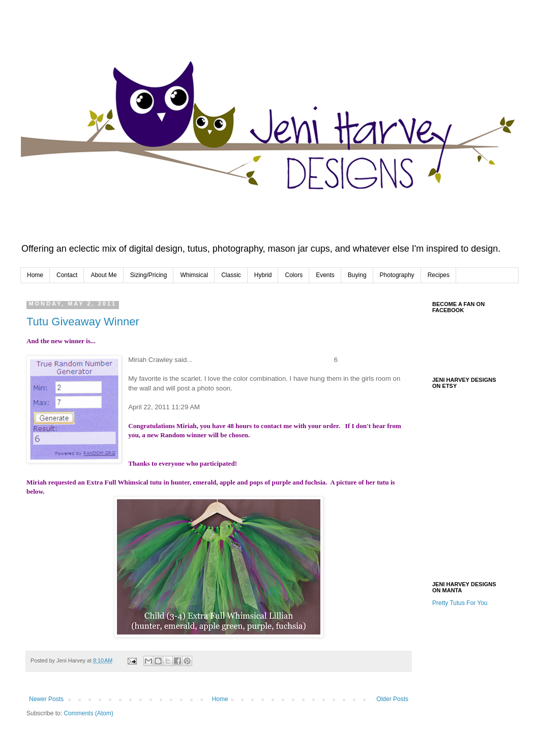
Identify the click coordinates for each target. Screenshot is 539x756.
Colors (294, 275)
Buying (357, 275)
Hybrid (263, 275)
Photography (397, 275)
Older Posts (392, 699)
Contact (67, 275)
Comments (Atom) (88, 713)
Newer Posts (46, 699)
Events (325, 275)
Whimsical (194, 275)
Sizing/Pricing (149, 275)
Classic (231, 275)
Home (35, 275)
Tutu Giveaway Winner (83, 322)
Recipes (439, 275)
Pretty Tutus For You (460, 603)
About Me (103, 275)
